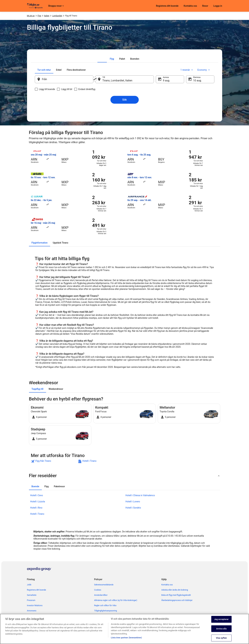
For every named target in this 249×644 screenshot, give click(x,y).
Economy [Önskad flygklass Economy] (204, 70)
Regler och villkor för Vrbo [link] (105, 605)
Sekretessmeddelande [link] (104, 585)
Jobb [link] (29, 585)
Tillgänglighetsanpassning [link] (106, 611)
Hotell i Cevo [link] (37, 495)
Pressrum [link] (31, 600)
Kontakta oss (190, 6)
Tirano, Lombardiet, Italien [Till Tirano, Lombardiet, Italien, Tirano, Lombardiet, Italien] (117, 80)
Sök (124, 100)
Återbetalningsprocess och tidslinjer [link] (177, 600)
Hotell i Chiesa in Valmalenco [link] (140, 495)
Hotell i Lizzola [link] (38, 502)
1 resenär (187, 70)
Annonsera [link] (32, 611)
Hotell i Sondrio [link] (133, 508)
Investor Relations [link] (35, 605)
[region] (124, 629)
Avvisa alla (221, 629)
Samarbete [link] (32, 595)
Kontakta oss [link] (167, 585)
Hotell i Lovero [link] (133, 502)
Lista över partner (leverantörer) (126, 638)
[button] (125, 476)
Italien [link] (47, 16)
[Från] (64, 79)
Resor (205, 6)
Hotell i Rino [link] (36, 508)
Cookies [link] (98, 590)
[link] (54, 461)
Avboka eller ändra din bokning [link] (175, 590)
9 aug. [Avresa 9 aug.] (167, 80)
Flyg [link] (39, 16)
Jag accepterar (221, 619)
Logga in (218, 6)
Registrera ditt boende (167, 6)
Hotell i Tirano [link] (37, 514)
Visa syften (221, 638)
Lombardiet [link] (57, 16)
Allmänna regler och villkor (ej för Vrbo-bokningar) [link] (116, 600)
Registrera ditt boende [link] (37, 590)
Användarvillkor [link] (101, 595)
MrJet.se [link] (31, 16)
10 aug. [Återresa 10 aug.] (198, 80)
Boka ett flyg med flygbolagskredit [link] (176, 595)
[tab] (112, 59)
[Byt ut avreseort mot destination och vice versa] (95, 79)
